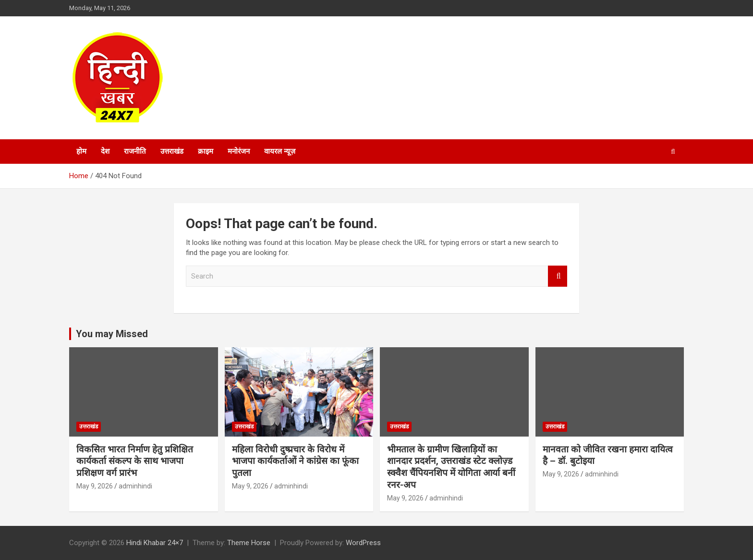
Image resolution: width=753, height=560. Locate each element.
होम (81, 151)
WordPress (363, 543)
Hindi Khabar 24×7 (155, 543)
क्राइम (206, 151)
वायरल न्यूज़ (280, 151)
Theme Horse (249, 543)
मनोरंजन (239, 151)
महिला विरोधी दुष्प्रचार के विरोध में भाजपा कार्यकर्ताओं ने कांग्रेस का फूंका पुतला (295, 461)
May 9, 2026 (95, 486)
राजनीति (135, 151)
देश (105, 151)
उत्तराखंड (172, 151)
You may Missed (112, 334)
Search (558, 276)
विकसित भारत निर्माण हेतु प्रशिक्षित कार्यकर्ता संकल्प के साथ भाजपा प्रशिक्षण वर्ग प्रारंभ (135, 461)
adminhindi (135, 486)
